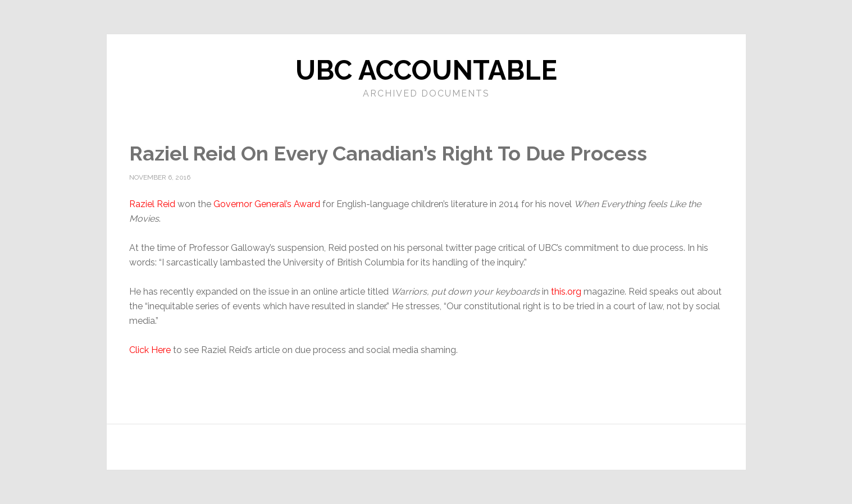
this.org (566, 292)
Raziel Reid (152, 204)
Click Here (150, 350)
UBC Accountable (426, 70)
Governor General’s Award (267, 204)
